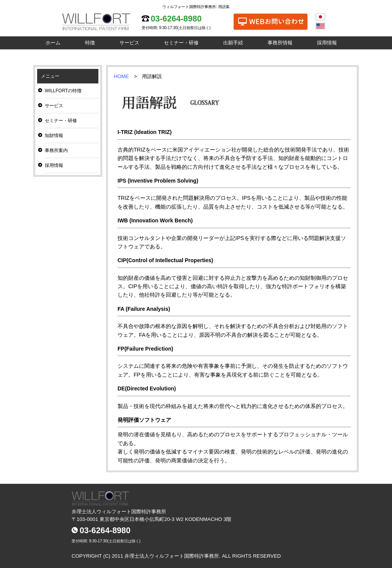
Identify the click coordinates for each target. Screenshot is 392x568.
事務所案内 (56, 150)
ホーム (53, 43)
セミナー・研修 (181, 43)
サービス (129, 43)
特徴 (90, 43)
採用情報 (327, 43)
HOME (121, 76)
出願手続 (233, 43)
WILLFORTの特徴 (63, 91)
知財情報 (54, 135)
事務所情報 (280, 43)
